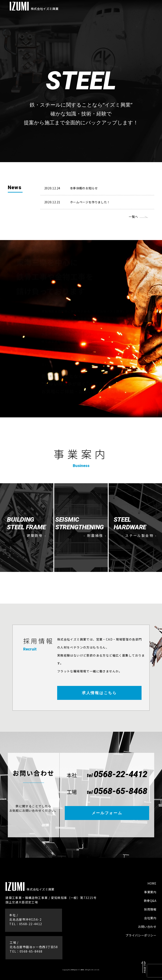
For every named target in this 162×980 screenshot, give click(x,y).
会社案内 (150, 918)
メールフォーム (107, 813)
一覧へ (133, 217)
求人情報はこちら (99, 693)
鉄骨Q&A (150, 901)
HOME (152, 883)
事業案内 (150, 892)
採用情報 (150, 909)
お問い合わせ (147, 927)
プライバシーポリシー (141, 935)
